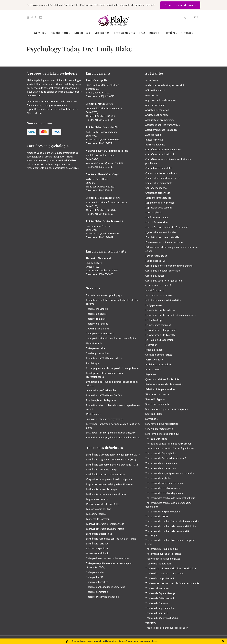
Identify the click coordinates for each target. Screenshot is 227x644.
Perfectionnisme (154, 360)
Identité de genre (155, 290)
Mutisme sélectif (154, 350)
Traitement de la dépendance (161, 463)
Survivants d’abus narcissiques (162, 424)
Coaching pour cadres (98, 353)
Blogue (154, 33)
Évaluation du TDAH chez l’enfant (104, 395)
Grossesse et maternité (158, 285)
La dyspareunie (153, 305)
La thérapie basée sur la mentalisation (107, 494)
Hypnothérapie (94, 343)
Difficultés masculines (157, 222)
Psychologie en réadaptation (102, 400)
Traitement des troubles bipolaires (164, 493)
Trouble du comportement (160, 578)
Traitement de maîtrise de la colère (164, 483)
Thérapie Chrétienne (156, 439)
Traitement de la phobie (158, 478)
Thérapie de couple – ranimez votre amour (168, 444)
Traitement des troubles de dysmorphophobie (170, 498)
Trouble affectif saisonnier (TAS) (163, 559)
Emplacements (124, 33)
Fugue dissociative (155, 261)
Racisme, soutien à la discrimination (165, 384)
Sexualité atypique (155, 399)
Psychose (150, 374)
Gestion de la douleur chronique (163, 271)
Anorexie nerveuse (155, 105)
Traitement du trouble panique (162, 549)
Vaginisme (151, 623)
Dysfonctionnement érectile (160, 232)
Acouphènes (152, 80)
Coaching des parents (98, 329)
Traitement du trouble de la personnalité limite (171, 526)
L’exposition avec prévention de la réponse (109, 479)
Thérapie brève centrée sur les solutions (107, 558)
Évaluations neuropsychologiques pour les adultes (113, 437)
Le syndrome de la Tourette (160, 335)
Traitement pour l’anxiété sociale (163, 554)
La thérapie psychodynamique (102, 469)
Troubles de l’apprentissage (160, 593)
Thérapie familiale (96, 319)
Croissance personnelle (158, 193)
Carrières (170, 33)
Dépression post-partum (159, 208)
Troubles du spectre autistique (162, 618)
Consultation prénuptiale (159, 183)
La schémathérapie (96, 514)
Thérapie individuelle (97, 309)
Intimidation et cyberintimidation (163, 300)
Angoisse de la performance (160, 100)
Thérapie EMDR (94, 577)
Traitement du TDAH (157, 516)
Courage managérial (156, 188)
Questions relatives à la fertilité (162, 379)
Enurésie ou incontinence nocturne (164, 242)
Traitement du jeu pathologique (163, 512)
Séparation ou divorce (157, 394)
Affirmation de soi (155, 90)
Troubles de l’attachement (160, 598)
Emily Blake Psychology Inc (42, 640)
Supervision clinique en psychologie (105, 419)
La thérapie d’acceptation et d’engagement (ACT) (113, 455)
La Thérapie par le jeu (98, 548)
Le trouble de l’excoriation (159, 340)
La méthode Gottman (98, 519)
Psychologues (60, 33)
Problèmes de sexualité (158, 364)
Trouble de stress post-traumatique (165, 573)
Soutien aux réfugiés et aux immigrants (167, 409)
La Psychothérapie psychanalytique (105, 529)
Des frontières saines (157, 217)
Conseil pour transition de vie (161, 173)
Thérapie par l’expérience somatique (106, 587)
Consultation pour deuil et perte (163, 178)
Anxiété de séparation (157, 110)
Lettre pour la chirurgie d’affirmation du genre (111, 433)
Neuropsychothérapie (98, 553)
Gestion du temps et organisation (164, 281)
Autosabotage (153, 135)
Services (40, 33)
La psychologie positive (99, 509)
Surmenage (152, 419)
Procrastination (154, 369)
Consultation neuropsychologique (104, 295)
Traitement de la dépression (161, 468)
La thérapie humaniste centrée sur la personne (111, 539)
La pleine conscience (97, 499)
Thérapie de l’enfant (97, 324)
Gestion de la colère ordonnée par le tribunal (169, 266)
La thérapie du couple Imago (101, 489)
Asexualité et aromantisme (160, 120)
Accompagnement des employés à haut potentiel (113, 368)
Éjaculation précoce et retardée (162, 237)
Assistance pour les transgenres (163, 125)
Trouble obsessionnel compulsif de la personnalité (172, 583)
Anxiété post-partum (157, 115)
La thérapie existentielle (99, 534)
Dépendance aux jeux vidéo (160, 203)
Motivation (151, 345)
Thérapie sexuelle (95, 348)
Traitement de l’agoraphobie (161, 453)
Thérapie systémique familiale (102, 597)
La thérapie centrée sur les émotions (106, 474)
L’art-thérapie (93, 414)
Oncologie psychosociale (159, 355)
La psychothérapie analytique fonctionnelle (109, 484)
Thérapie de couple (96, 314)
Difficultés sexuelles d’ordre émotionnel (167, 227)
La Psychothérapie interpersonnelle (105, 524)
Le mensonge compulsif (158, 325)
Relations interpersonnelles (160, 389)
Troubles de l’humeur (157, 603)
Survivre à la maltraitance (159, 429)
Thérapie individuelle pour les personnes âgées (111, 338)
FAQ (142, 33)
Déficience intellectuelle (158, 198)
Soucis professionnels (157, 404)
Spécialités (82, 33)
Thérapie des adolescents (100, 333)
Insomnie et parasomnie (158, 295)
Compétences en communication (163, 149)
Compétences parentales (159, 168)
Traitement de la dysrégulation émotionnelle (170, 473)
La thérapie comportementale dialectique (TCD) (112, 465)
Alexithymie (152, 95)
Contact (187, 33)
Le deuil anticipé (154, 320)
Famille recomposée (156, 256)
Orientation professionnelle (101, 390)
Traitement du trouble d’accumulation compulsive (172, 521)
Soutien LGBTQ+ (154, 414)
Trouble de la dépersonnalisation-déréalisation (171, 568)
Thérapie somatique (97, 592)
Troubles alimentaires (157, 588)
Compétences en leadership (160, 154)
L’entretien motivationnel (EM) (103, 504)
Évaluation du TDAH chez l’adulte (104, 358)
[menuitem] (196, 17)
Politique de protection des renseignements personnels (180, 640)
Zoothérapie (93, 363)
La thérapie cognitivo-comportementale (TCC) (111, 459)
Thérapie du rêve (95, 572)
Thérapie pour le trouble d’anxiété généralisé (169, 448)
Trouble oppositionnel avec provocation (167, 628)
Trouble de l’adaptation (158, 564)
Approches (102, 33)
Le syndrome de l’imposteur (161, 330)
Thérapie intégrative (97, 582)
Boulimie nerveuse (155, 145)
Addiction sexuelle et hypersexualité (165, 85)
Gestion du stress (155, 276)
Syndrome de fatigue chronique (162, 434)
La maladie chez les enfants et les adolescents (170, 315)
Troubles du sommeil (157, 613)
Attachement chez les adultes (161, 130)
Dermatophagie (154, 212)
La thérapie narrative (97, 544)
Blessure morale (154, 140)
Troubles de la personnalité (160, 608)
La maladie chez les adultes (160, 310)
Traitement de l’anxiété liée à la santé (166, 458)
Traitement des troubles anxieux (163, 488)
